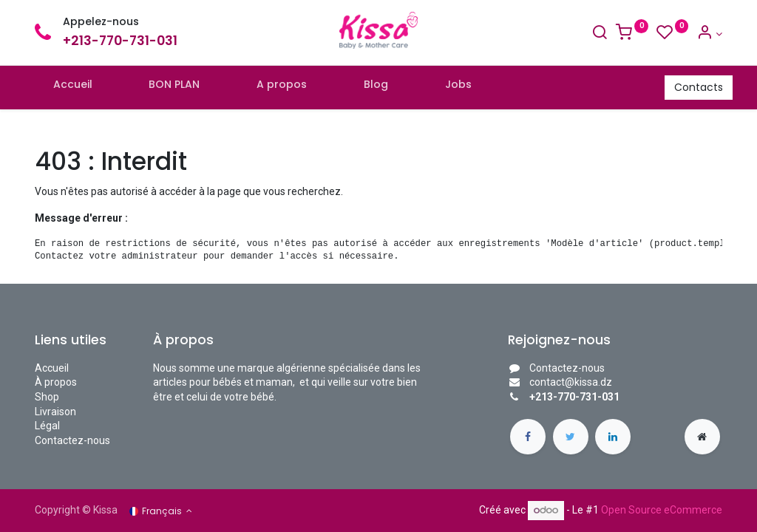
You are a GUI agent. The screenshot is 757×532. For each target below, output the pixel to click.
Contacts (688, 87)
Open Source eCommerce (662, 510)
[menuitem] (83, 88)
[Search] (600, 34)
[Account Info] (709, 34)
